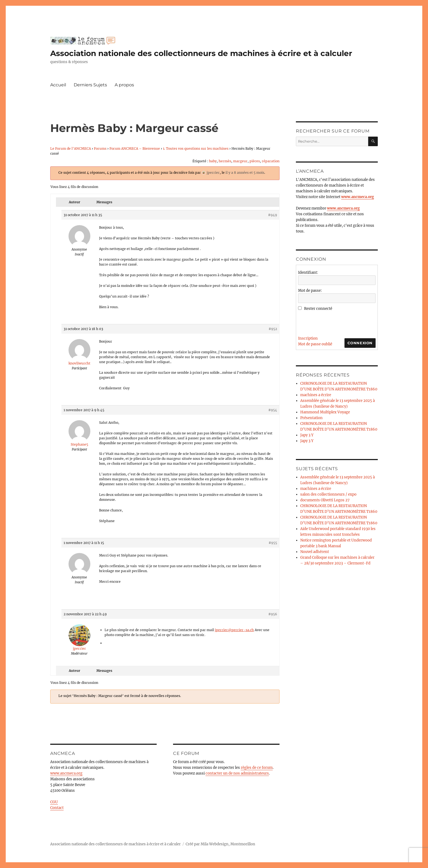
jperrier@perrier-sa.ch (234, 630)
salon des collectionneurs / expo (328, 494)
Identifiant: (308, 273)
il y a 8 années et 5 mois (245, 173)
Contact (57, 808)
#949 (273, 215)
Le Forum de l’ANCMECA (71, 148)
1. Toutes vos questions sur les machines (196, 148)
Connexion (360, 343)
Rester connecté (318, 309)
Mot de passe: (310, 291)
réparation (271, 161)
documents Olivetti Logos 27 (325, 500)
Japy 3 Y (307, 435)
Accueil (58, 85)
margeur (240, 161)
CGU (54, 802)
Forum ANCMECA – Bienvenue (135, 148)
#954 (273, 410)
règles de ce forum (257, 768)
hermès (225, 161)
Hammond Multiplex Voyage (325, 412)
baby (213, 161)
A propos (124, 85)
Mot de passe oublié (315, 344)
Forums (100, 148)
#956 (273, 614)
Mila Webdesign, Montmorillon (228, 844)
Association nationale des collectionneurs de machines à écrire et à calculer (201, 53)
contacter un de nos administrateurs (237, 773)
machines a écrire (316, 395)
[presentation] (340, 322)
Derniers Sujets (90, 85)
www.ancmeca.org (66, 773)
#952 (273, 329)
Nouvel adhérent (315, 552)
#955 (273, 543)
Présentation (311, 418)
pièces (255, 161)
